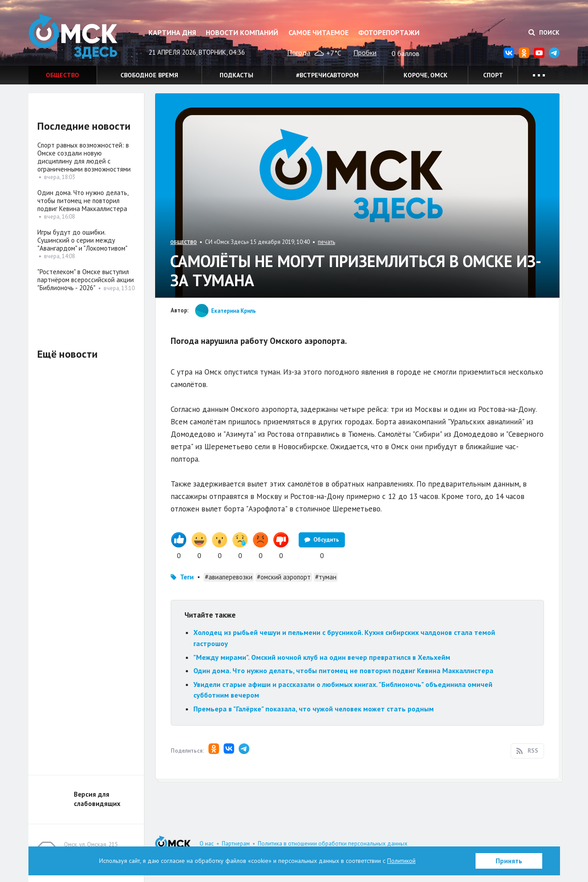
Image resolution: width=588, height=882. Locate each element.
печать (326, 242)
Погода (299, 52)
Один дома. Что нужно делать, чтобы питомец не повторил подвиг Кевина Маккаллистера (343, 670)
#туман (326, 577)
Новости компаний (242, 32)
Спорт (493, 75)
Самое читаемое (318, 32)
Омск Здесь (73, 36)
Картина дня (172, 32)
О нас (207, 844)
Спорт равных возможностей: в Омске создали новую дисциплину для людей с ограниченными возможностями (84, 157)
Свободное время (149, 75)
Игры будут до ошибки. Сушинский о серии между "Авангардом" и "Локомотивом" (82, 240)
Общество (62, 75)
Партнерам (236, 844)
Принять (509, 861)
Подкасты (236, 75)
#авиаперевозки (229, 577)
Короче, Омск (426, 75)
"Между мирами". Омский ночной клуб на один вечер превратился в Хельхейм (322, 657)
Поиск (544, 32)
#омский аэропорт (284, 577)
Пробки (365, 52)
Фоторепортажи (389, 32)
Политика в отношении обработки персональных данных (333, 844)
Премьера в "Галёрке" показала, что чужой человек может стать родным (314, 709)
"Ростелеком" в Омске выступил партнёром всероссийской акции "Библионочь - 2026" (86, 280)
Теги (187, 577)
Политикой (401, 861)
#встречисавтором (327, 75)
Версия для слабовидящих (97, 799)
